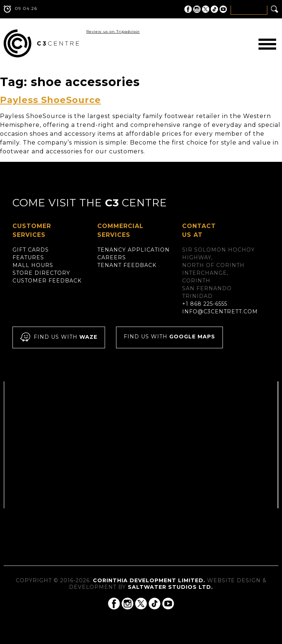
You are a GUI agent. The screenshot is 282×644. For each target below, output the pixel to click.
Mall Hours (33, 265)
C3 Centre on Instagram (197, 9)
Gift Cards (31, 250)
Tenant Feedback (127, 265)
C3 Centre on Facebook (188, 9)
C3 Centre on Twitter (206, 9)
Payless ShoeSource (50, 100)
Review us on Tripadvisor (113, 31)
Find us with (59, 337)
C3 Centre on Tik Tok (214, 9)
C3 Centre (41, 43)
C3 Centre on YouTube (223, 9)
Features (28, 257)
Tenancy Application (133, 250)
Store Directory (41, 273)
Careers (112, 257)
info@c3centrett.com (220, 312)
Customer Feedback (47, 281)
